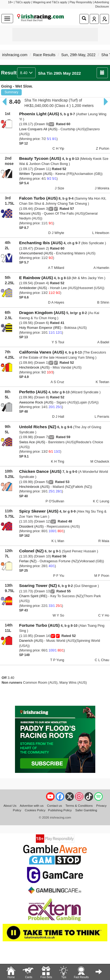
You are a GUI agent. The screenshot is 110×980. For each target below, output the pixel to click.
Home (11, 972)
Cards (28, 972)
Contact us (55, 806)
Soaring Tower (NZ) (38, 586)
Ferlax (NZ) (28, 561)
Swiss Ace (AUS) (32, 442)
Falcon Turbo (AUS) (38, 198)
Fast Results (81, 972)
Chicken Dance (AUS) (40, 471)
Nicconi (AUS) (30, 213)
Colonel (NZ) (31, 551)
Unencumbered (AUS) (36, 253)
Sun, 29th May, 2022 (78, 55)
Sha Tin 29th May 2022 (59, 73)
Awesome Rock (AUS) (36, 402)
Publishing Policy (60, 810)
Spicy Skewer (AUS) (39, 511)
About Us (10, 806)
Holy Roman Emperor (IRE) (40, 328)
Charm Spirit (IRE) (33, 596)
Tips (63, 972)
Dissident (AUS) (31, 526)
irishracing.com (15, 55)
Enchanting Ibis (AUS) (41, 243)
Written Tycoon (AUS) (36, 174)
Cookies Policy (35, 810)
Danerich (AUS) (31, 641)
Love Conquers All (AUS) (38, 129)
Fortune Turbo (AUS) (39, 625)
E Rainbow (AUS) (36, 278)
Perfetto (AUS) (33, 392)
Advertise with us (32, 806)
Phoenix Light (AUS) (39, 114)
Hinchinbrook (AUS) (34, 367)
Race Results (44, 55)
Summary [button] (11, 92)
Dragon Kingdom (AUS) (42, 313)
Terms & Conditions (79, 806)
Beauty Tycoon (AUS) (40, 158)
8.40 (26, 73)
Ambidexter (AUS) (33, 288)
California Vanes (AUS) (41, 352)
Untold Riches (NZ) (38, 427)
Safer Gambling (86, 810)
